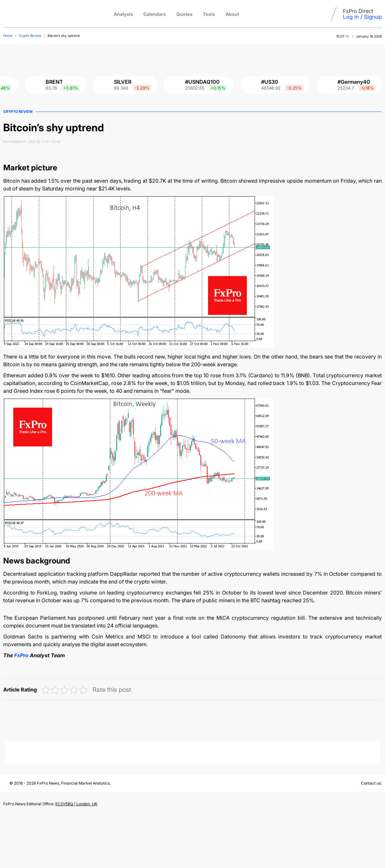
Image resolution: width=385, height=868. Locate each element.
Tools (209, 14)
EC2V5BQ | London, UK (76, 804)
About (232, 14)
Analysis (123, 14)
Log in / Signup (362, 17)
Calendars (155, 14)
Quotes (184, 14)
